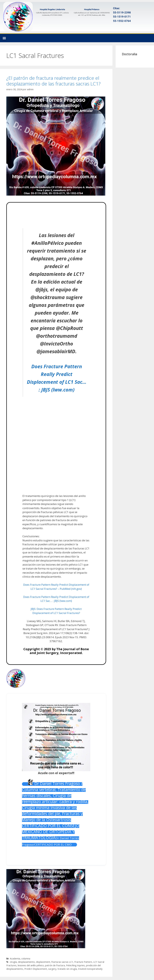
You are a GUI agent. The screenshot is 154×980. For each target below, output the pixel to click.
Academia (15, 959)
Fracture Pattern (83, 962)
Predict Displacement (36, 969)
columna (26, 959)
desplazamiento (26, 962)
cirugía (13, 962)
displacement (43, 962)
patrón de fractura (55, 965)
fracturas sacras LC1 (62, 962)
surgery (52, 969)
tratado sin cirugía (67, 969)
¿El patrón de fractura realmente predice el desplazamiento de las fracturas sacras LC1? (53, 81)
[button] (4, 38)
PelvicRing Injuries (75, 965)
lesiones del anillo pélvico (31, 965)
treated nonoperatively (90, 969)
